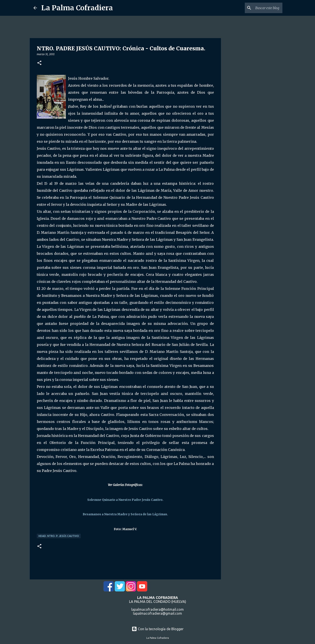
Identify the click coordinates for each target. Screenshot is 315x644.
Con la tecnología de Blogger (158, 629)
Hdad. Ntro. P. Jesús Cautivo (59, 536)
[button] (39, 63)
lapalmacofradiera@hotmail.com (157, 609)
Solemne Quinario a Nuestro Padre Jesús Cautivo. (125, 500)
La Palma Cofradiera (77, 8)
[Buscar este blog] (259, 8)
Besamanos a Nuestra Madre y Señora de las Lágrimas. (125, 514)
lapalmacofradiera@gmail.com (157, 613)
